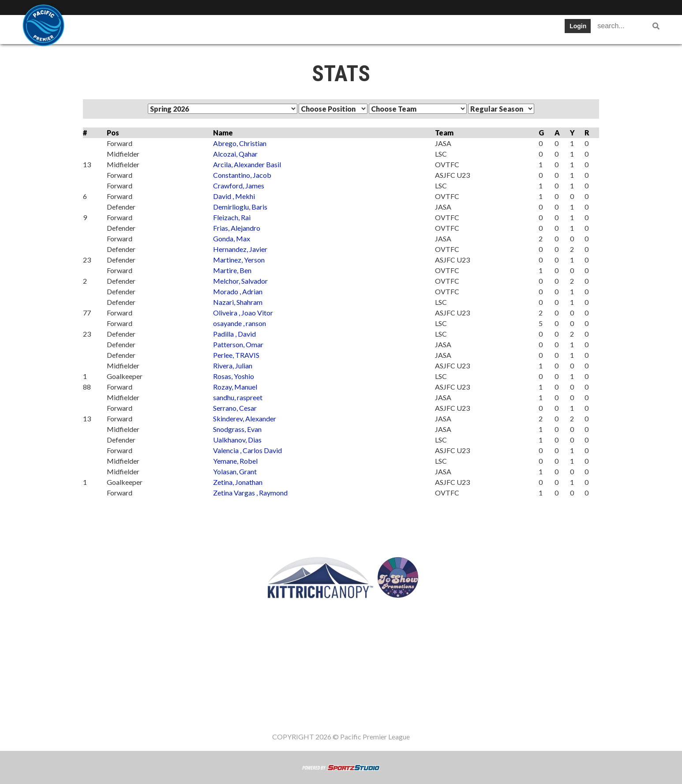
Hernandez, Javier (240, 249)
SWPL (104, 28)
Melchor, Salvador (240, 281)
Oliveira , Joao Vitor (243, 313)
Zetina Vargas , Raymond (250, 493)
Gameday (420, 28)
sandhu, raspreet (238, 397)
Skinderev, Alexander (245, 418)
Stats (265, 28)
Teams (143, 28)
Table (181, 28)
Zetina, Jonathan (238, 482)
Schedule (223, 28)
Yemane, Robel (235, 461)
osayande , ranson (240, 323)
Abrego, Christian (240, 143)
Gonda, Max (232, 238)
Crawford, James (239, 186)
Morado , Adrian (238, 291)
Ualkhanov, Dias (237, 440)
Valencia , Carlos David (247, 450)
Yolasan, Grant (235, 471)
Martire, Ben (232, 270)
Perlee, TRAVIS (236, 355)
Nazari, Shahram (238, 302)
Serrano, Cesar (235, 408)
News (332, 28)
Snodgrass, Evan (237, 429)
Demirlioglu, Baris (240, 207)
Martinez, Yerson (239, 260)
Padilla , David (234, 334)
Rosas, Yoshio (234, 376)
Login (578, 26)
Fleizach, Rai (232, 217)
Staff (462, 28)
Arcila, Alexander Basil (247, 164)
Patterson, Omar (238, 344)
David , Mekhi (234, 196)
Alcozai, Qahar (235, 154)
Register (373, 28)
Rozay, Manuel (235, 387)
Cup (298, 28)
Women (500, 28)
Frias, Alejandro (237, 228)
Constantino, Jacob (242, 175)
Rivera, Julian (233, 366)
